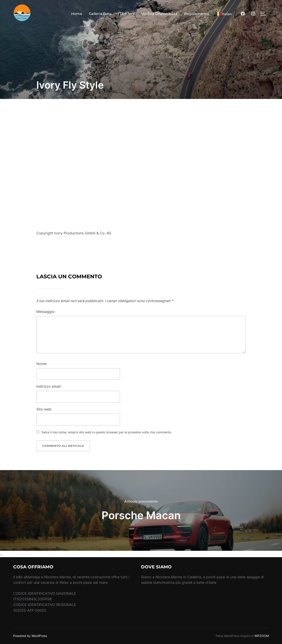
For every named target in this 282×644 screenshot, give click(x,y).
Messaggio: (46, 312)
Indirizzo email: (49, 386)
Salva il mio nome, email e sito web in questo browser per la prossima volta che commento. (107, 432)
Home (77, 14)
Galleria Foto (100, 14)
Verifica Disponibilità (159, 14)
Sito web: (44, 409)
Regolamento (197, 14)
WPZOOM (262, 636)
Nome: (42, 364)
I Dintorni (126, 14)
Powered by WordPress (30, 636)
